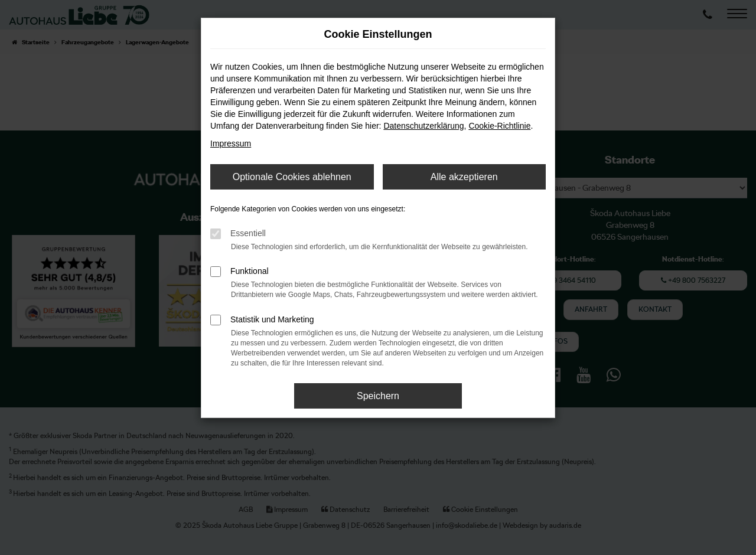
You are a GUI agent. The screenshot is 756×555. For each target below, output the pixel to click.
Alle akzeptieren (464, 177)
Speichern (378, 396)
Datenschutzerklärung (423, 126)
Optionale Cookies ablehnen (292, 177)
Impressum (231, 143)
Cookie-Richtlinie (499, 126)
